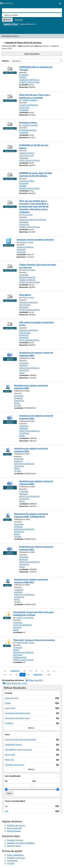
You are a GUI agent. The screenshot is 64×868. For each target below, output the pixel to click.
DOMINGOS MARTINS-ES (29, 80)
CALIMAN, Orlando (30, 125)
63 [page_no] (54, 671)
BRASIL (22, 373)
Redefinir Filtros (11, 24)
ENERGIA (23, 186)
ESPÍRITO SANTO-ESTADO (29, 82)
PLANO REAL (24, 108)
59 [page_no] (30, 671)
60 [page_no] (36, 671)
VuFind (6, 4)
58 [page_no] (25, 671)
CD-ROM (18, 406)
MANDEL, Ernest (27, 242)
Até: (34, 781)
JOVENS (16, 650)
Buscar (7, 20)
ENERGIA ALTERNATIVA (28, 302)
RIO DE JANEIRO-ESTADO (29, 340)
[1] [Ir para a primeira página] (5, 671)
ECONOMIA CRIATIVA (28, 130)
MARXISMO (21, 250)
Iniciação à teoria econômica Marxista (35, 240)
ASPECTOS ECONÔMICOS (29, 368)
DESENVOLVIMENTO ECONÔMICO (33, 220)
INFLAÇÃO (17, 627)
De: (6, 781)
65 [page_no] (11, 675)
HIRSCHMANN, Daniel (25, 643)
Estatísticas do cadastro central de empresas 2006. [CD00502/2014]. (31, 515)
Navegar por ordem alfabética (21, 843)
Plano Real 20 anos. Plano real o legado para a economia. (35, 96)
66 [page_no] (17, 675)
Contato (11, 863)
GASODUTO (24, 335)
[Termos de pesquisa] (32, 10)
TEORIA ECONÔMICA (25, 247)
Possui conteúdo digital (15, 801)
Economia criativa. (28, 123)
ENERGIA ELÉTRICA (27, 153)
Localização (12, 861)
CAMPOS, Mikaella (30, 100)
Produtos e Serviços (16, 858)
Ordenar (5, 61)
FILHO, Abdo (27, 215)
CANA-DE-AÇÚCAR (27, 156)
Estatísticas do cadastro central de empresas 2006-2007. (31, 581)
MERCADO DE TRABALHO (23, 652)
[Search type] (32, 15)
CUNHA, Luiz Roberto (25, 618)
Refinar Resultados (32, 54)
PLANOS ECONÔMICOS (28, 105)
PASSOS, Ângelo (29, 270)
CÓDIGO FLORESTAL (27, 280)
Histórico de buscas (16, 825)
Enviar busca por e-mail (15, 683)
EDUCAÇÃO (18, 655)
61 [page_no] (42, 671)
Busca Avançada (14, 828)
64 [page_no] (5, 675)
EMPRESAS (24, 365)
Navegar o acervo (15, 840)
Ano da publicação (13, 776)
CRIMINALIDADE (20, 657)
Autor (7, 734)
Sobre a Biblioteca (15, 855)
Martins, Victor (28, 297)
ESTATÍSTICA (24, 225)
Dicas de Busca (14, 831)
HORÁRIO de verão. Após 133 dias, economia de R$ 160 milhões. (36, 174)
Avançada (19, 20)
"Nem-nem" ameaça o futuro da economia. (34, 640)
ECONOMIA (24, 75)
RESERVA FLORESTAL (27, 277)
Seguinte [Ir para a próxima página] (38, 675)
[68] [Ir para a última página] (49, 675)
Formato (9, 693)
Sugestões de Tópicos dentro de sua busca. (22, 43)
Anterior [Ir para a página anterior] (15, 671)
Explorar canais (14, 846)
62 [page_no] (48, 671)
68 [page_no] (28, 675)
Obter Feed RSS (34, 680)
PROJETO (23, 77)
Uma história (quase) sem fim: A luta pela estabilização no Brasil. (33, 614)
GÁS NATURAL (25, 305)
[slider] (6, 789)
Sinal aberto (25, 295)
